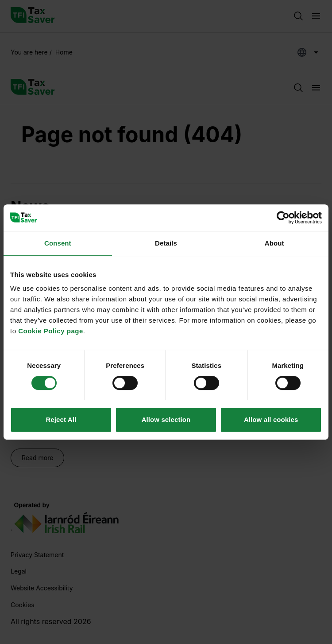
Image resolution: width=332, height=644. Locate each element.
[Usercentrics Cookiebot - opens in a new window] (283, 218)
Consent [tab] (58, 243)
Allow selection (166, 420)
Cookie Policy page (51, 331)
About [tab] (274, 243)
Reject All (61, 420)
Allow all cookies (271, 420)
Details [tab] (166, 243)
